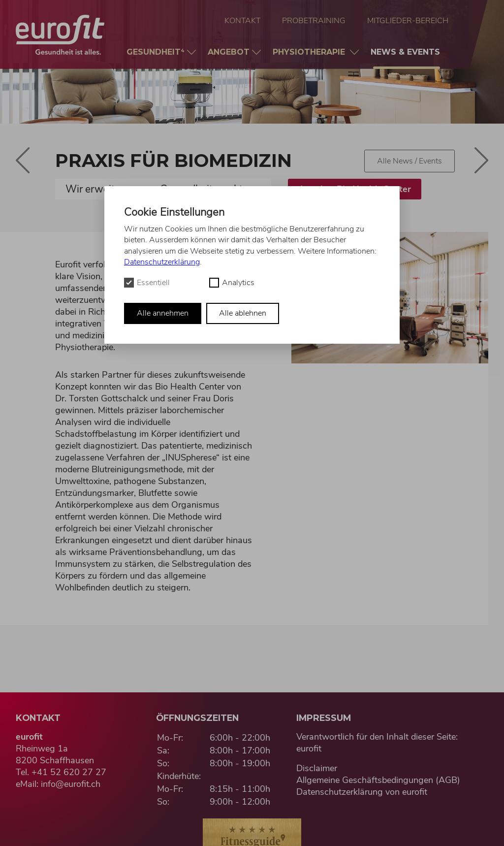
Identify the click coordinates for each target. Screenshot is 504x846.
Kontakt (242, 21)
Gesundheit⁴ (157, 52)
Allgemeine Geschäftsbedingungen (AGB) (378, 780)
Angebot (230, 52)
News (407, 58)
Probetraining (314, 21)
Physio (311, 52)
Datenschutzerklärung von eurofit (362, 792)
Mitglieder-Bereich (408, 21)
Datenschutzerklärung (162, 262)
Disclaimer (317, 768)
